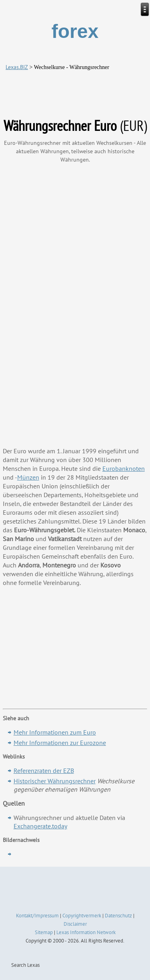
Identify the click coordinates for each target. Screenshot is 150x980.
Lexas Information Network (86, 932)
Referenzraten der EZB (44, 771)
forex (75, 31)
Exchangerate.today (40, 826)
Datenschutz (118, 916)
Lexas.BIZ (17, 67)
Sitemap (44, 932)
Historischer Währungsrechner (55, 781)
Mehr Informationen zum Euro (55, 732)
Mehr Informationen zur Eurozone (60, 743)
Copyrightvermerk (82, 916)
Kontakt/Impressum (37, 916)
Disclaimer (75, 924)
